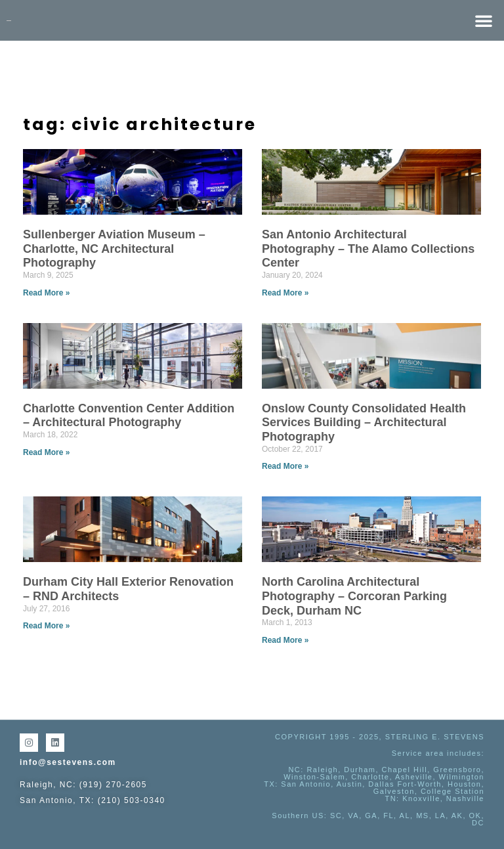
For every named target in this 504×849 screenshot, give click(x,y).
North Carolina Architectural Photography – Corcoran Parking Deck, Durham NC (354, 596)
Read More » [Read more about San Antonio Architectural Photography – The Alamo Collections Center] (285, 293)
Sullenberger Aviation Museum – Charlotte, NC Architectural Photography (114, 249)
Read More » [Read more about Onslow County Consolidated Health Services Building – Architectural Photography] (285, 466)
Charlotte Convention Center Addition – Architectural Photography (129, 416)
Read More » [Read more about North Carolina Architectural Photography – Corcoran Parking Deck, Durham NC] (285, 640)
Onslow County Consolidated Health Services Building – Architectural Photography (364, 423)
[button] (484, 20)
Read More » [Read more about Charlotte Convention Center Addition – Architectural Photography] (46, 452)
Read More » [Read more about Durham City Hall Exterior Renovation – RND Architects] (46, 626)
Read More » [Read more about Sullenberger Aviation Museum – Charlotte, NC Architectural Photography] (46, 293)
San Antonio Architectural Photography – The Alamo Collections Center (368, 249)
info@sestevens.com (68, 762)
